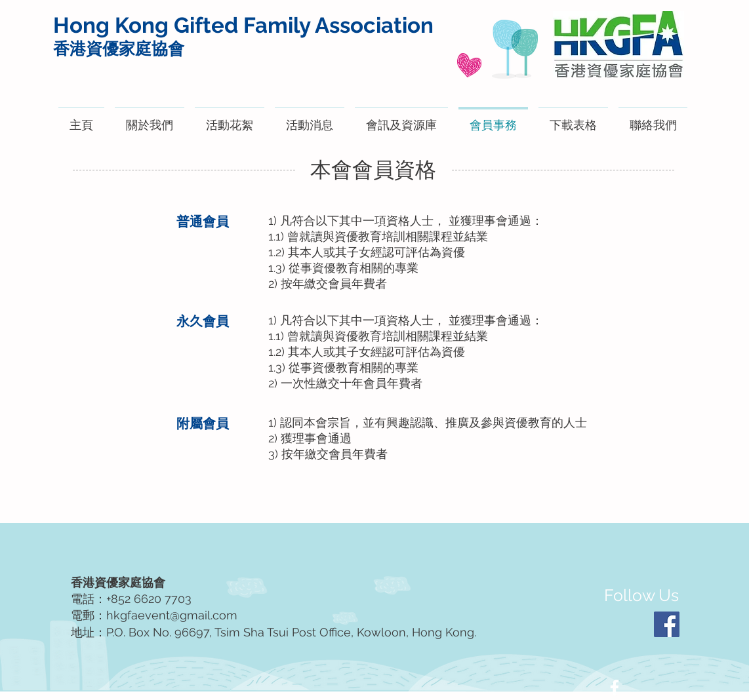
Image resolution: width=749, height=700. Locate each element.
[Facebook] (667, 624)
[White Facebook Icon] (615, 688)
